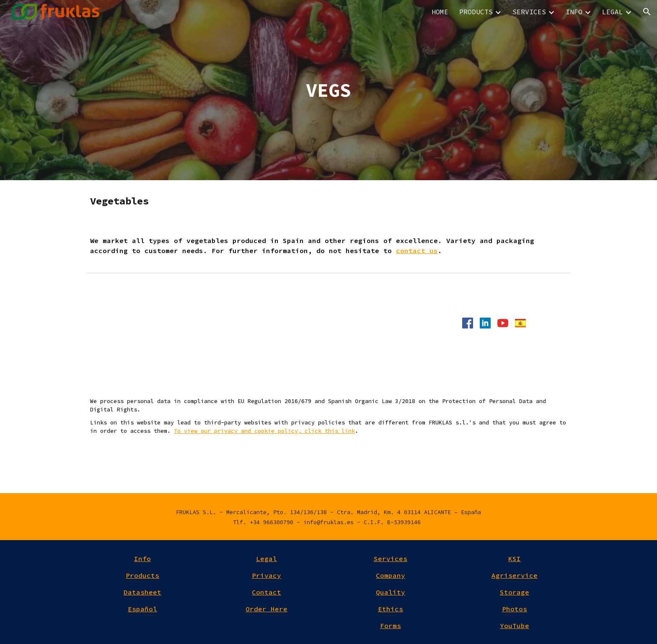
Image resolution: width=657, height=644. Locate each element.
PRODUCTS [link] (476, 12)
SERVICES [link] (529, 12)
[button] (647, 12)
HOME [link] (440, 12)
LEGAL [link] (613, 12)
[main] (328, 90)
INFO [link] (574, 12)
